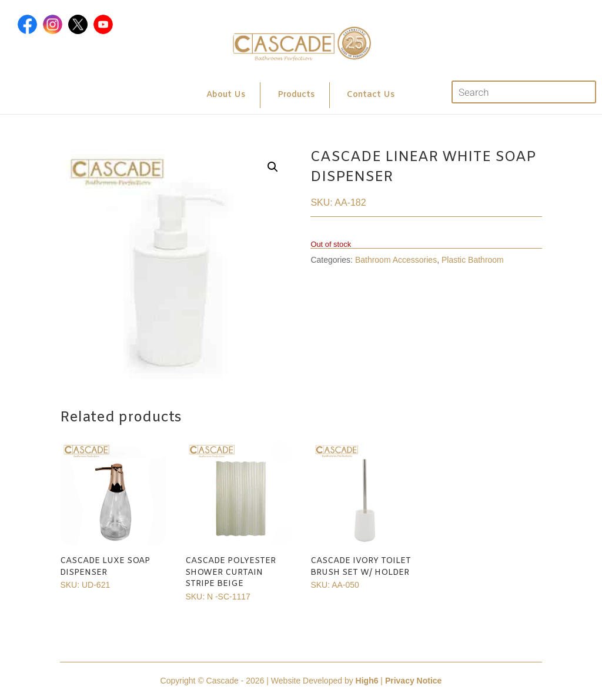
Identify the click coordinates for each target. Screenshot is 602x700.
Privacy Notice (414, 681)
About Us (226, 95)
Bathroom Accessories (396, 260)
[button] (273, 167)
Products (296, 95)
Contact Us (371, 95)
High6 (367, 681)
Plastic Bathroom (473, 260)
